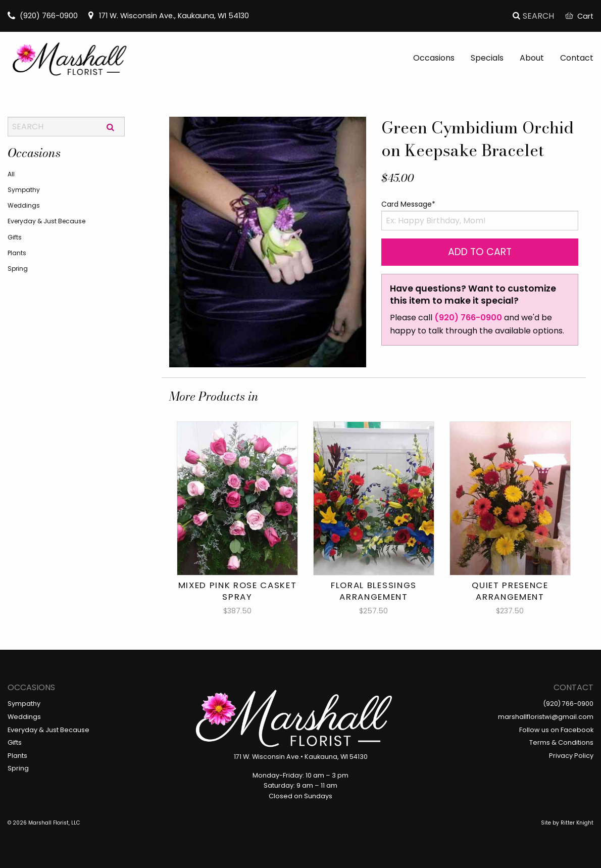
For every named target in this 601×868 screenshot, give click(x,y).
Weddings (24, 205)
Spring (18, 269)
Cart (579, 16)
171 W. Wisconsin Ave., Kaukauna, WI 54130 (168, 16)
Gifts (15, 237)
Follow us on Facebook (556, 730)
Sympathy (24, 190)
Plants (17, 253)
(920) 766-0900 (43, 16)
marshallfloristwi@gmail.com (546, 717)
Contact (577, 58)
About (532, 58)
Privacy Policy (571, 756)
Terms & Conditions (561, 742)
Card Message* (408, 204)
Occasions (434, 58)
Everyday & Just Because (46, 221)
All (11, 174)
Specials (487, 58)
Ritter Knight (577, 823)
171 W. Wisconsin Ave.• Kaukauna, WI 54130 (301, 757)
